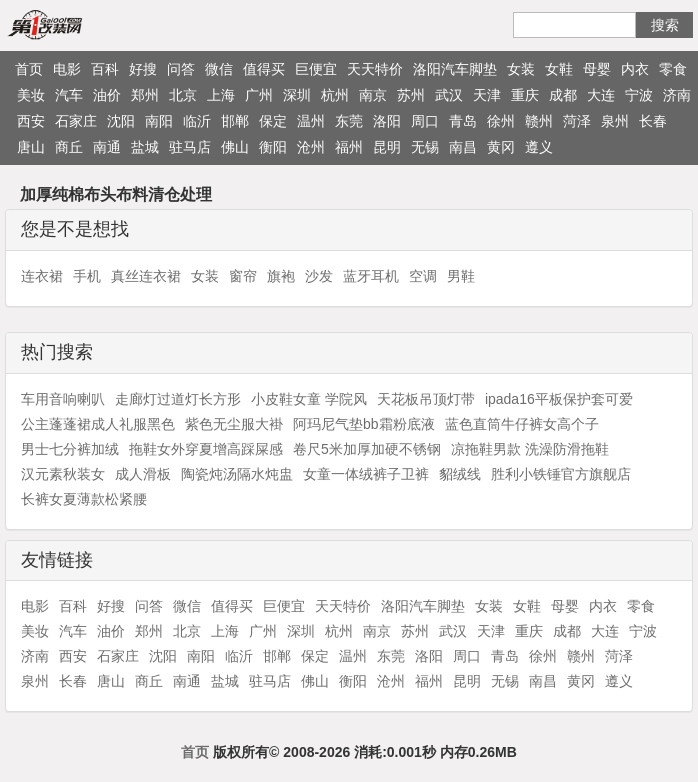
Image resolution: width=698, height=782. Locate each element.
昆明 (387, 147)
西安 (31, 121)
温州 (311, 121)
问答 (181, 69)
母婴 (597, 69)
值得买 (264, 69)
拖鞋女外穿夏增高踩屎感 (206, 449)
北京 (183, 95)
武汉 (449, 95)
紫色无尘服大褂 (234, 424)
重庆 (525, 95)
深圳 (297, 95)
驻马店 (190, 147)
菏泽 (577, 121)
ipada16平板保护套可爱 (559, 399)
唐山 (31, 147)
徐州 (501, 121)
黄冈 (501, 147)
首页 (29, 69)
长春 (653, 121)
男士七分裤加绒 (70, 449)
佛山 (235, 147)
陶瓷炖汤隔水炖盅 (237, 474)
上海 (221, 95)
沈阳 (121, 121)
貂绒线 (460, 474)
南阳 (159, 121)
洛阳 (387, 121)
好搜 (143, 69)
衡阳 (273, 147)
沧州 (311, 147)
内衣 (635, 69)
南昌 (463, 147)
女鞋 (559, 69)
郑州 (145, 95)
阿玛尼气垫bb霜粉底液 (364, 424)
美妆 (31, 95)
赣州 (539, 121)
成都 (563, 95)
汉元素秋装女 (63, 474)
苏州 (411, 95)
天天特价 (375, 69)
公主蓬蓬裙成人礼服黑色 (98, 424)
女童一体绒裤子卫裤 (366, 474)
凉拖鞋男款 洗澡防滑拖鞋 (530, 449)
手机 (87, 276)
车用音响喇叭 (63, 399)
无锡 (425, 147)
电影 (67, 69)
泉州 (615, 121)
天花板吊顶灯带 (426, 399)
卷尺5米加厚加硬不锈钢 (367, 449)
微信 (219, 69)
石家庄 (76, 121)
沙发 (319, 276)
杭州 (335, 95)
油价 (107, 95)
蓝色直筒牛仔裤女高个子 (522, 424)
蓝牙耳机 (371, 276)
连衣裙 (42, 276)
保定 (273, 121)
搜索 (665, 25)
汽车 (69, 95)
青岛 (463, 121)
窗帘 (243, 276)
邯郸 (235, 121)
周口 (425, 121)
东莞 (349, 121)
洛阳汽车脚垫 (455, 69)
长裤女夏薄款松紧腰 (84, 499)
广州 (259, 95)
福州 (349, 147)
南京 (373, 95)
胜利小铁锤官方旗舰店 (561, 474)
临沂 (197, 121)
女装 (521, 69)
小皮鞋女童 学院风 (309, 399)
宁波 (639, 95)
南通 (107, 147)
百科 (105, 69)
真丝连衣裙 (146, 276)
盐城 (145, 147)
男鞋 (461, 276)
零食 (673, 69)
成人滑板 (143, 474)
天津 (487, 95)
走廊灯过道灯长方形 (178, 399)
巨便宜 (316, 69)
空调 (423, 276)
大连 (601, 95)
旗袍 (281, 276)
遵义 (539, 147)
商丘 (69, 147)
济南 (677, 95)
